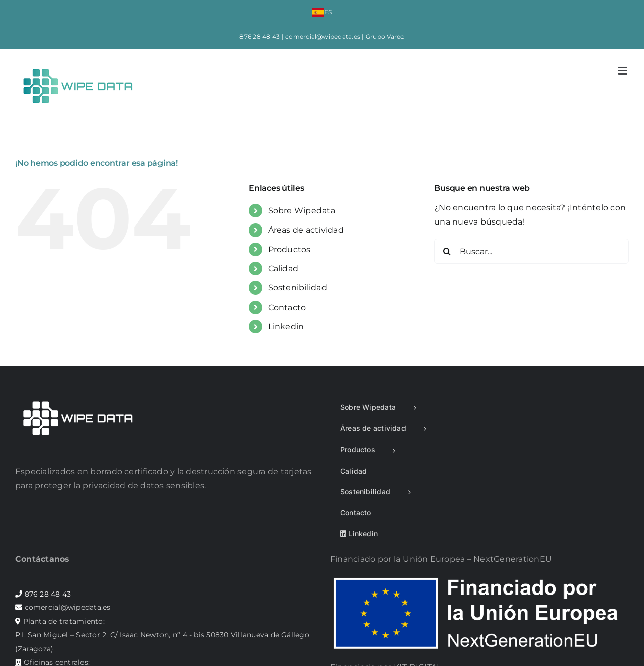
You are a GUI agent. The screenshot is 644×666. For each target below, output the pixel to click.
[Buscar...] (532, 251)
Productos (290, 249)
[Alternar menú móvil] (624, 71)
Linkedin (286, 326)
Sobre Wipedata (302, 211)
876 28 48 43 (260, 36)
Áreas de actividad (306, 230)
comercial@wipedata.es (323, 36)
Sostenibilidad (298, 288)
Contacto (287, 307)
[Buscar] (447, 251)
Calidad (284, 269)
